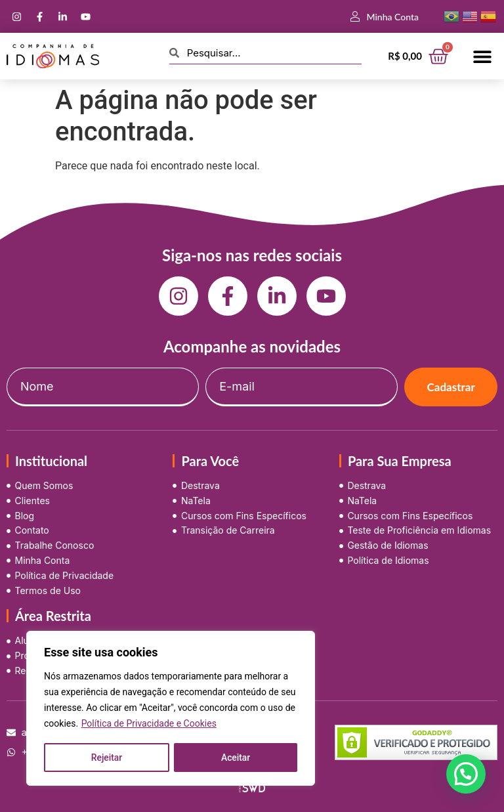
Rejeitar (106, 758)
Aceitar (236, 758)
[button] (483, 56)
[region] (171, 709)
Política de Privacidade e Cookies (149, 725)
